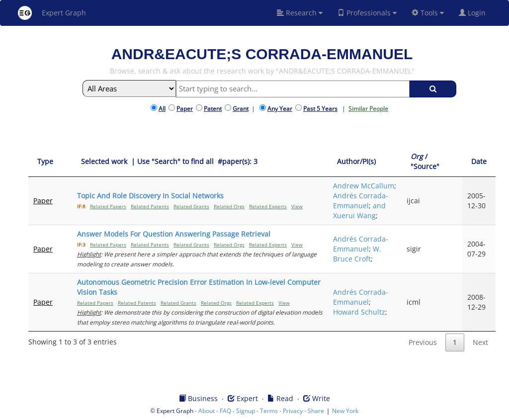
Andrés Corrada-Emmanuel (361, 201)
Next (480, 342)
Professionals (367, 13)
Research (300, 13)
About (207, 411)
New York (345, 411)
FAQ (225, 411)
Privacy (293, 411)
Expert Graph (52, 13)
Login (476, 13)
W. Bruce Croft (357, 254)
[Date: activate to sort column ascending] (479, 162)
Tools (428, 13)
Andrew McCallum (364, 186)
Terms (269, 411)
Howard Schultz (359, 312)
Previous (423, 342)
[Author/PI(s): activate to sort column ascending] (365, 162)
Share (316, 411)
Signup (246, 411)
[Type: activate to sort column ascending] (50, 162)
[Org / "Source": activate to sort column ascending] (432, 162)
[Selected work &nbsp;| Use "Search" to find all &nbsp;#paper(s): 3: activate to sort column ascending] (200, 162)
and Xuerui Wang (359, 210)
